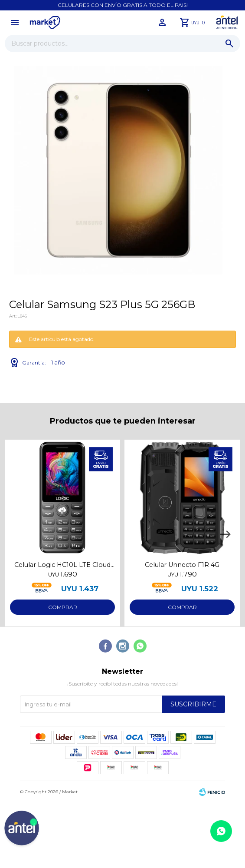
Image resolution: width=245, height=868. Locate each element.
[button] (225, 534)
